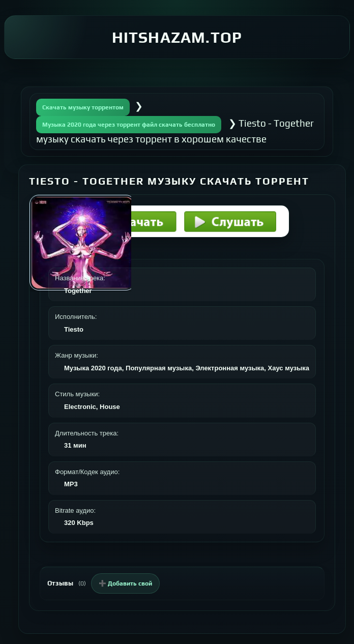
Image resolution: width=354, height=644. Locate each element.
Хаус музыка (289, 368)
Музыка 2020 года (93, 368)
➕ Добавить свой (125, 583)
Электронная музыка (230, 368)
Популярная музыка (159, 368)
